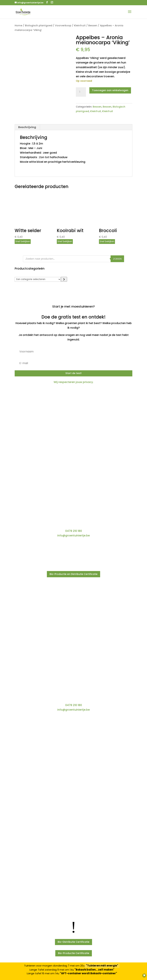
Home (18, 25)
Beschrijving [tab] (27, 127)
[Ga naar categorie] (64, 279)
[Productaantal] (81, 92)
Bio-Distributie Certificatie (73, 942)
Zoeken (117, 259)
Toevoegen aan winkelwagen (110, 90)
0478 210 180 (74, 531)
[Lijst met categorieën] (38, 279)
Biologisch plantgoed (39, 25)
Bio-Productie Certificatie (74, 953)
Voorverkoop (63, 25)
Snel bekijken (23, 241)
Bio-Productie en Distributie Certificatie (73, 574)
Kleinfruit (80, 25)
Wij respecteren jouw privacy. (74, 382)
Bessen (93, 25)
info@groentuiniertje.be (73, 535)
